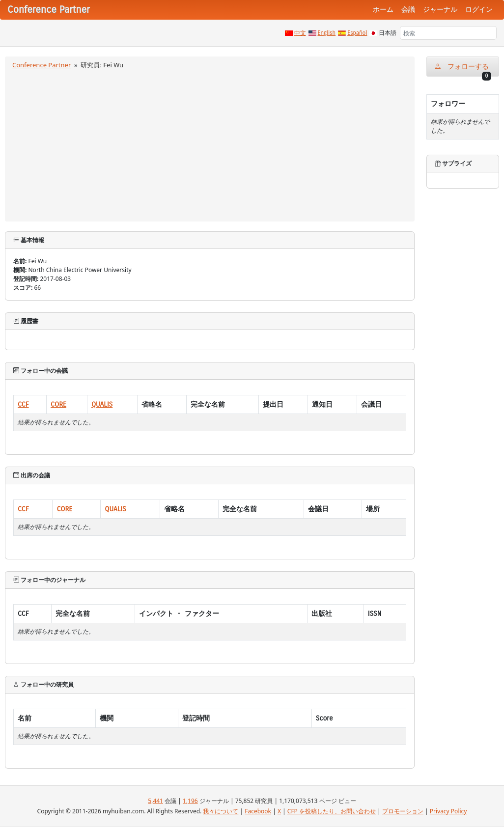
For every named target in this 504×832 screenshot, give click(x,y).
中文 (300, 33)
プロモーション (403, 811)
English (327, 33)
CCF (23, 404)
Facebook (258, 811)
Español (357, 33)
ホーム (383, 10)
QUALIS (102, 404)
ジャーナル (440, 10)
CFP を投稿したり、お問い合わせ (332, 811)
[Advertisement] (210, 144)
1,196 (190, 801)
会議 (408, 10)
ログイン (479, 10)
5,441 (155, 801)
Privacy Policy (448, 811)
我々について (221, 811)
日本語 (388, 33)
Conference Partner (42, 65)
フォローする (463, 69)
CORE (58, 404)
